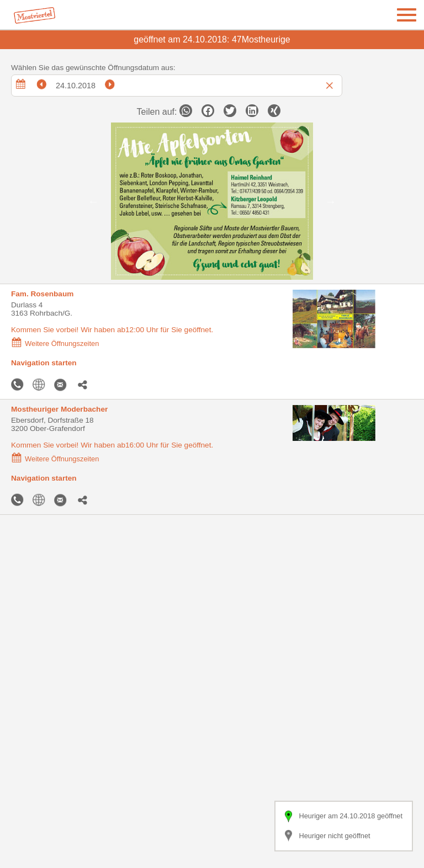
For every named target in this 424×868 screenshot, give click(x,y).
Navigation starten (44, 363)
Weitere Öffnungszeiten (55, 344)
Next (331, 201)
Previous (93, 201)
